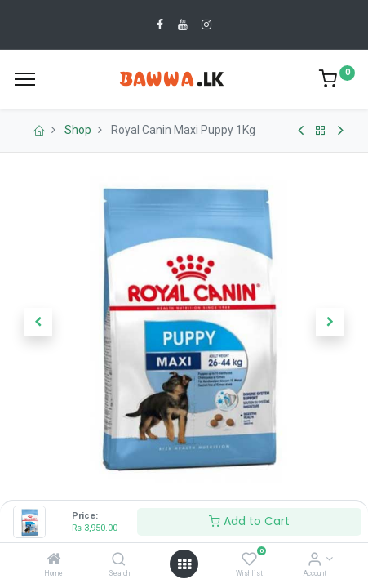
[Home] (54, 560)
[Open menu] (184, 564)
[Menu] (25, 79)
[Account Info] (315, 560)
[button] (38, 323)
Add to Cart (249, 521)
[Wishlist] (249, 560)
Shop (78, 130)
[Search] (119, 560)
